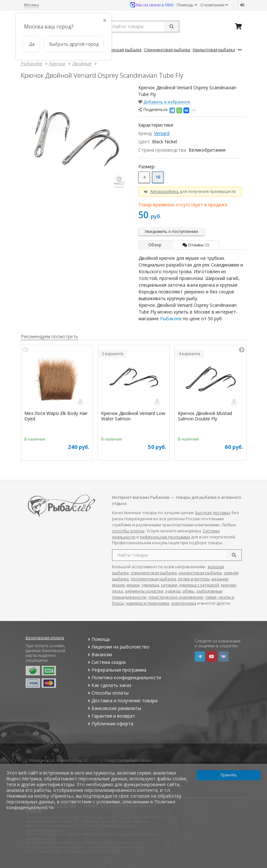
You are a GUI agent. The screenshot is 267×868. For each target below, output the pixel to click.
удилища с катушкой (199, 585)
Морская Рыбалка (124, 50)
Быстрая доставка (213, 513)
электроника (184, 603)
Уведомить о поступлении (171, 231)
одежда (173, 591)
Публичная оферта (110, 724)
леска (117, 591)
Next (242, 350)
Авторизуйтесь (165, 191)
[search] (234, 555)
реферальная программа (165, 537)
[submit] (172, 27)
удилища (150, 585)
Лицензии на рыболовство (118, 647)
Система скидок (106, 662)
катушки (169, 585)
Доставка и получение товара (122, 701)
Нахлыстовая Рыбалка (214, 50)
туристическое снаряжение (176, 597)
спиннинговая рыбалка (154, 573)
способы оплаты (128, 531)
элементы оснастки (144, 591)
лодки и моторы (194, 579)
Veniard (162, 133)
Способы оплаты (108, 693)
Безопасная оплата (45, 638)
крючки (228, 585)
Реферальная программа (117, 670)
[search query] (143, 27)
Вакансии (99, 654)
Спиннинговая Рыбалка (167, 50)
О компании (214, 5)
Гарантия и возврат (111, 716)
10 (158, 177)
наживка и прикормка (147, 603)
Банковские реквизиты (114, 708)
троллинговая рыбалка (153, 579)
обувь (189, 591)
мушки (133, 585)
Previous (26, 350)
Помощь (187, 5)
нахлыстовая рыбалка (200, 573)
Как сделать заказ (109, 685)
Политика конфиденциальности (124, 677)
